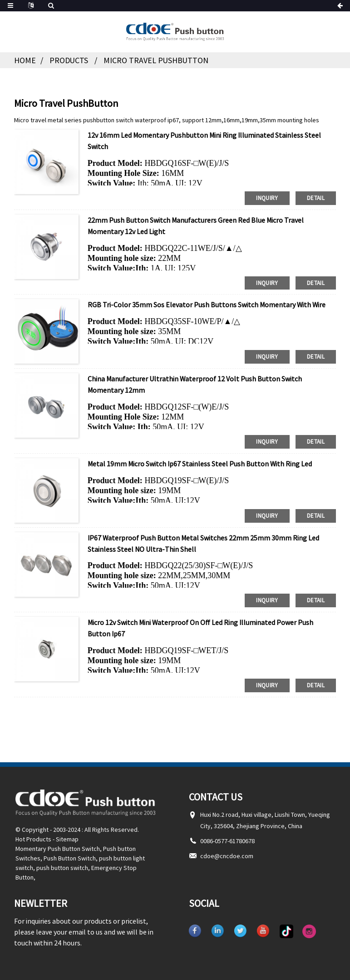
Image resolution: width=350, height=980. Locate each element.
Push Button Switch (70, 855)
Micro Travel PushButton (157, 60)
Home (25, 60)
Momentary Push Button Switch (58, 845)
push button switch (62, 864)
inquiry (267, 197)
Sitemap (67, 835)
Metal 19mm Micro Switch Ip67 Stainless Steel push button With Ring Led (200, 461)
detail (316, 197)
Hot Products (33, 835)
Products (69, 60)
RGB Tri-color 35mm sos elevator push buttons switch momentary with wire (207, 303)
